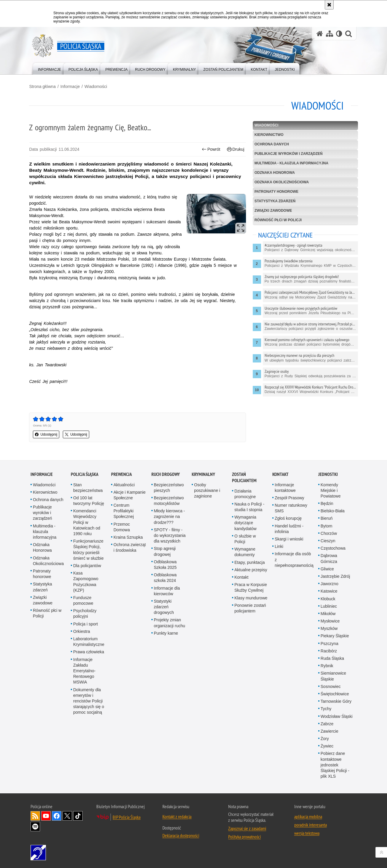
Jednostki (328, 474)
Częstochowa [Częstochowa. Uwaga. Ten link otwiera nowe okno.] (333, 548)
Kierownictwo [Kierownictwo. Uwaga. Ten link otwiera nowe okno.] (45, 492)
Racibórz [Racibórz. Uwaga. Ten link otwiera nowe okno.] (329, 651)
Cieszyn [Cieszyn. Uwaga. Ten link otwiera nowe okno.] (328, 540)
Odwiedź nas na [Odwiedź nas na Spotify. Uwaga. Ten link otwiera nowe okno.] (35, 826)
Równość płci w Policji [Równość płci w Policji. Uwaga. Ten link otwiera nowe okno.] (47, 613)
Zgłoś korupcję (288, 518)
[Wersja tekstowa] (339, 34)
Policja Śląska (85, 474)
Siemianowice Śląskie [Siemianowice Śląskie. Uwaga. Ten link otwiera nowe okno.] (333, 676)
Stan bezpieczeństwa (88, 487)
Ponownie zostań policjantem (250, 608)
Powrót (211, 149)
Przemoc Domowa (122, 526)
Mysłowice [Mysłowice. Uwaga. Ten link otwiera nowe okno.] (330, 621)
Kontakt (241, 577)
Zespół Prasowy (290, 498)
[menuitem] (49, 68)
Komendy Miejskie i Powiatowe (331, 490)
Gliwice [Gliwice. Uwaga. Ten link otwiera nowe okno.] (327, 569)
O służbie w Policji (245, 539)
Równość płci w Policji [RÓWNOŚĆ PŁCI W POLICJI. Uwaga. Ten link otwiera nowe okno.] (278, 220)
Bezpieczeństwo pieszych (169, 487)
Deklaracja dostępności (181, 835)
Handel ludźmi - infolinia (289, 528)
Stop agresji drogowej (165, 551)
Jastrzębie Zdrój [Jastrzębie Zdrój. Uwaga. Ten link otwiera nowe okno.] (335, 576)
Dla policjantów (87, 565)
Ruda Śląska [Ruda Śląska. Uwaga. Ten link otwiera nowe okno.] (332, 658)
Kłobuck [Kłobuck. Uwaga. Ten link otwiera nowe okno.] (328, 598)
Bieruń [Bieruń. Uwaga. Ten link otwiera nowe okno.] (327, 518)
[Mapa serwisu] (330, 34)
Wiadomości (97, 86)
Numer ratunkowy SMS (291, 508)
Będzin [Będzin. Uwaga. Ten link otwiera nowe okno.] (327, 503)
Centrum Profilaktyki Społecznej (124, 511)
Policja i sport (85, 623)
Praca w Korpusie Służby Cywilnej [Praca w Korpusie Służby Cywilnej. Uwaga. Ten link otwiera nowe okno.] (251, 587)
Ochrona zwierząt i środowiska (130, 547)
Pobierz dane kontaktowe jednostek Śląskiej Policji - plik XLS (335, 764)
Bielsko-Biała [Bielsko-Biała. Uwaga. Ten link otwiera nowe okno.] (333, 511)
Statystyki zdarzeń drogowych (164, 607)
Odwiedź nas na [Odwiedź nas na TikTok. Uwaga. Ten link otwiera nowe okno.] (78, 816)
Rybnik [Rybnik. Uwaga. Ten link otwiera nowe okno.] (327, 665)
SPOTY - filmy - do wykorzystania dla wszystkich (170, 535)
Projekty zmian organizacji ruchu (169, 622)
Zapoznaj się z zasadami (247, 828)
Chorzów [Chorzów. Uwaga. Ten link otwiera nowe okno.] (329, 533)
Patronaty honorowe (276, 192)
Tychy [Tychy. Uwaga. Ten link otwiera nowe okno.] (326, 708)
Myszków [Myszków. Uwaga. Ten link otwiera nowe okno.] (329, 628)
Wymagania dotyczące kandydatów (246, 522)
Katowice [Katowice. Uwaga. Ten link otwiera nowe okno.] (329, 591)
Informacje (71, 86)
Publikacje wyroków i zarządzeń (288, 154)
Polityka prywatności (244, 836)
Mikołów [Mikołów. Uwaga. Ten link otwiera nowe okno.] (328, 613)
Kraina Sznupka (128, 537)
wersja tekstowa (307, 833)
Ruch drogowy (166, 474)
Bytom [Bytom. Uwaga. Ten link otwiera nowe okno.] (327, 525)
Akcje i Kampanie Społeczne (129, 495)
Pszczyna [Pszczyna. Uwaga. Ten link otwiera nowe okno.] (330, 643)
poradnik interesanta (311, 824)
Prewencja (121, 474)
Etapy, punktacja (250, 562)
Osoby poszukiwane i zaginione (207, 490)
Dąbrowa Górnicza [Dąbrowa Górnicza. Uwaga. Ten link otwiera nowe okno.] (329, 558)
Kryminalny (203, 474)
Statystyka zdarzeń (274, 201)
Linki (279, 546)
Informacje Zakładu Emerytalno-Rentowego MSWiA (84, 670)
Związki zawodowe (273, 210)
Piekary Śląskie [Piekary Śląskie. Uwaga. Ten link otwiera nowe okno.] (335, 636)
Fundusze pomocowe (83, 600)
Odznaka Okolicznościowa (281, 182)
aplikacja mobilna (308, 816)
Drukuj (235, 149)
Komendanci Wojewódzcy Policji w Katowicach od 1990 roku (87, 522)
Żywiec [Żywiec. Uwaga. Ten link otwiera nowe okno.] (327, 746)
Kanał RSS (35, 816)
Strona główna (44, 86)
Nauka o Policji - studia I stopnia (249, 507)
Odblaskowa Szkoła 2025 (165, 564)
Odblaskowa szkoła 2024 (165, 577)
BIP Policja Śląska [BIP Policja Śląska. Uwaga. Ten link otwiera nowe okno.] (127, 817)
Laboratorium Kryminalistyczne (89, 641)
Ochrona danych (271, 144)
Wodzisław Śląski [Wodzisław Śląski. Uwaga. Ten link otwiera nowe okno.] (337, 716)
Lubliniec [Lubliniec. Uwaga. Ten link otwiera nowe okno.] (329, 606)
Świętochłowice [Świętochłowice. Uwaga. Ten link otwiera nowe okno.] (335, 694)
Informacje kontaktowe (285, 487)
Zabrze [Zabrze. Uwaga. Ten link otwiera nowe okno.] (327, 723)
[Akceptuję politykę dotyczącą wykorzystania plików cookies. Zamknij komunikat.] (329, 5)
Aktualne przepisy (251, 569)
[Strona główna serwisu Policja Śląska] (320, 34)
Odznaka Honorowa (274, 173)
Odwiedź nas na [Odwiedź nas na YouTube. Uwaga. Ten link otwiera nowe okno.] (46, 816)
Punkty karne (166, 633)
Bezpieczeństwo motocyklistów (169, 500)
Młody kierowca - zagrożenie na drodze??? (169, 516)
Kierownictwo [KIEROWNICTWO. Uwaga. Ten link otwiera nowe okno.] (268, 135)
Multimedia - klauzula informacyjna (291, 163)
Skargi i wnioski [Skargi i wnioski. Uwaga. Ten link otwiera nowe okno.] (289, 539)
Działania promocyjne (245, 493)
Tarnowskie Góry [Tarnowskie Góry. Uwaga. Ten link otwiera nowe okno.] (336, 701)
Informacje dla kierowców (167, 590)
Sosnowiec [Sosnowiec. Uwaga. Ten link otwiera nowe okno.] (331, 686)
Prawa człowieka (89, 652)
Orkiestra (82, 631)
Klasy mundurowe (251, 597)
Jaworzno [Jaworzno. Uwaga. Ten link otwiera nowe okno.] (330, 583)
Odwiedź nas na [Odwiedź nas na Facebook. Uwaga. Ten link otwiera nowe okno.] (57, 816)
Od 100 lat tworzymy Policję (89, 500)
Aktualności (124, 484)
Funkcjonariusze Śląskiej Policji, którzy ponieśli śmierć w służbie (88, 549)
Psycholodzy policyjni (85, 613)
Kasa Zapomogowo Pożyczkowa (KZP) (86, 581)
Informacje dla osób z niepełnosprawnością (294, 559)
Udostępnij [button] (48, 434)
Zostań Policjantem (244, 477)
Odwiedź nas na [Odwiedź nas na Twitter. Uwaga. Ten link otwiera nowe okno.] (67, 816)
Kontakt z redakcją (177, 816)
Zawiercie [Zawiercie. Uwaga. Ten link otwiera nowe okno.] (330, 731)
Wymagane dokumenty (245, 552)
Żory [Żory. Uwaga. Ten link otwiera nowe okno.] (325, 738)
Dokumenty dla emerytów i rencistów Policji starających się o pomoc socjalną (89, 701)
